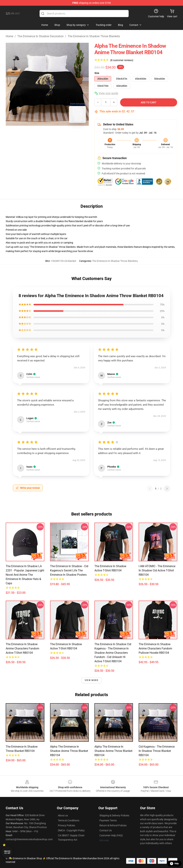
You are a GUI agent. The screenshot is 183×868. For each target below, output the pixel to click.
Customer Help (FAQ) (111, 835)
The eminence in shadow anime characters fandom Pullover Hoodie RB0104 (155, 648)
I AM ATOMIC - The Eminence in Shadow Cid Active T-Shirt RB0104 (157, 570)
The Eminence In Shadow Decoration (40, 36)
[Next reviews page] (167, 489)
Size (97, 73)
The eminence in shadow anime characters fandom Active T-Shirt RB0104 (22, 648)
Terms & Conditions (69, 820)
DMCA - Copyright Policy (71, 830)
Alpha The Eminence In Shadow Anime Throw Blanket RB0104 (69, 751)
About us (63, 815)
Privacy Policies (66, 825)
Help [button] (174, 864)
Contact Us (106, 830)
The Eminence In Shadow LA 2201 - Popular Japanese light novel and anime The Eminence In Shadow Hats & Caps (25, 575)
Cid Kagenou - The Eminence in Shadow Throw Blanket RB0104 (157, 751)
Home (9, 36)
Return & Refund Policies (113, 825)
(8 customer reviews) (122, 60)
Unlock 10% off (7, 852)
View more (91, 680)
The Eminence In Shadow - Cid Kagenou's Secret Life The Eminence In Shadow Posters (69, 570)
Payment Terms (108, 820)
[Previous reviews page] (150, 489)
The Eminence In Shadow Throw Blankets (94, 36)
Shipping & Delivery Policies (114, 815)
